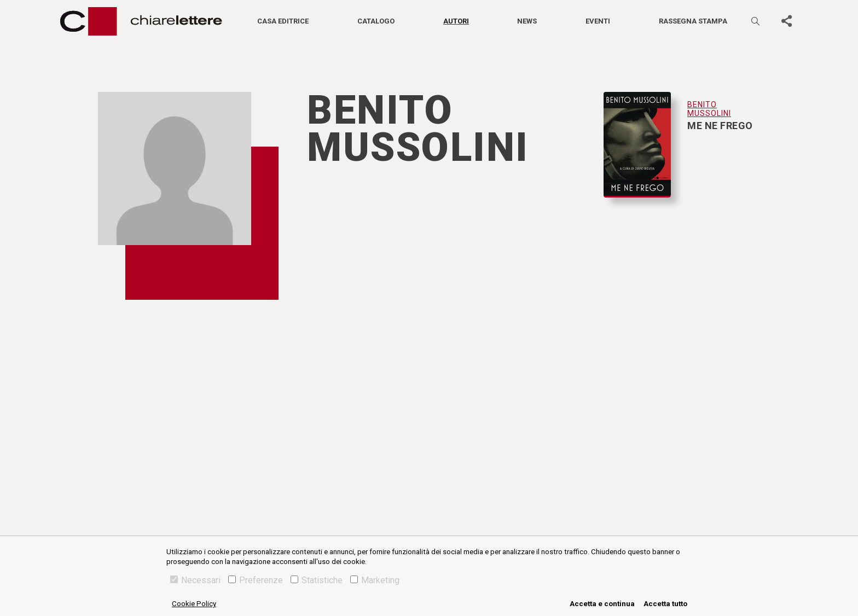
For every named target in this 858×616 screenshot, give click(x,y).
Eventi (598, 21)
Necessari (195, 580)
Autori (456, 21)
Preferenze (256, 580)
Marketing (375, 580)
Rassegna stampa (693, 21)
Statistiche (317, 580)
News (527, 21)
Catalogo (376, 21)
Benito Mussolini (709, 109)
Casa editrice (283, 21)
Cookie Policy (194, 604)
